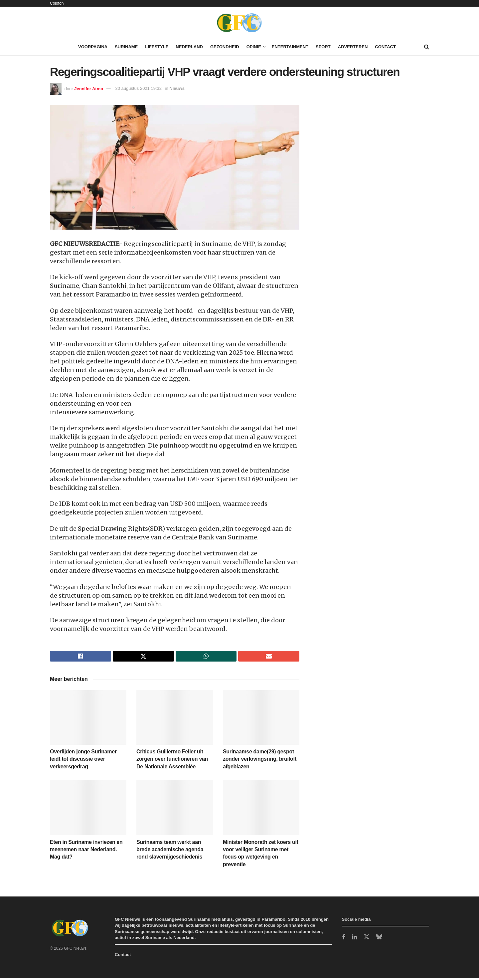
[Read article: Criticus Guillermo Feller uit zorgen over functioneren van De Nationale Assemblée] (175, 719)
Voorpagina (93, 47)
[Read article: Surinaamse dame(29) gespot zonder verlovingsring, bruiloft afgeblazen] (261, 719)
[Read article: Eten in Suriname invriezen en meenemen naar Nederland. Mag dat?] (88, 810)
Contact (385, 47)
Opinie (254, 47)
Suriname (126, 47)
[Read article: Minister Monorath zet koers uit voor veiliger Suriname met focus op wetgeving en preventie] (261, 810)
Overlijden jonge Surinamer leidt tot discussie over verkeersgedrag (83, 761)
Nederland (189, 47)
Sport (323, 47)
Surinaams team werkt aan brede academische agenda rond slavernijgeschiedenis (170, 852)
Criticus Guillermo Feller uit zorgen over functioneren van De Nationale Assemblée (172, 761)
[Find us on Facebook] (344, 940)
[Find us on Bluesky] (379, 939)
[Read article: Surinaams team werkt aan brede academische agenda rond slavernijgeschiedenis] (175, 810)
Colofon (57, 3)
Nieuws (177, 88)
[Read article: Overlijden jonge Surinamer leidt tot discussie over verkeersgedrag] (88, 719)
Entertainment (290, 47)
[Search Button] (427, 47)
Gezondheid (225, 47)
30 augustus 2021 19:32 (138, 88)
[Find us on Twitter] (367, 939)
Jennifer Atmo (89, 88)
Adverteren (353, 47)
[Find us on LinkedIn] (354, 940)
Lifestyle (157, 47)
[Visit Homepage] (239, 23)
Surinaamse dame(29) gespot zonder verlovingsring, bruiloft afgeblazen (260, 761)
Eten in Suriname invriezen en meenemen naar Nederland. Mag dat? (86, 852)
